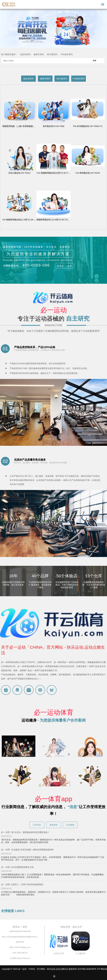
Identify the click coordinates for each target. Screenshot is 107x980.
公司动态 (37, 825)
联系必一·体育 (65, 266)
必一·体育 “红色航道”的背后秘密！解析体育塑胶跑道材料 (27, 850)
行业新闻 (70, 825)
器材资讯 (54, 825)
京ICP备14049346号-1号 (89, 969)
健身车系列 (39, 54)
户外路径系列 (66, 54)
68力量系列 (52, 54)
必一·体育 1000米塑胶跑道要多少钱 (17, 867)
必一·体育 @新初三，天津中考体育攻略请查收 (22, 884)
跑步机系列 (26, 54)
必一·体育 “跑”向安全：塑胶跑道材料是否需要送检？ (25, 832)
